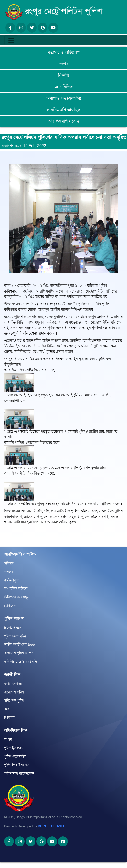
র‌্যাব (7, 709)
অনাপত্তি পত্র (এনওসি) (64, 98)
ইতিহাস (9, 563)
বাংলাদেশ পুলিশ (14, 692)
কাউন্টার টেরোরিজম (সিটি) (21, 662)
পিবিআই (9, 718)
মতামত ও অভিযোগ (63, 52)
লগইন (8, 740)
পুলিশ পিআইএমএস (17, 765)
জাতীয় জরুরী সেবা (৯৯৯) (20, 645)
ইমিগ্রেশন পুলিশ (14, 700)
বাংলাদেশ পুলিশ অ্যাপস (19, 653)
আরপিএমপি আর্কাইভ (63, 110)
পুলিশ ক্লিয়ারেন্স (14, 748)
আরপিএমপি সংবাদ (64, 121)
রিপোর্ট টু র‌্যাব (13, 628)
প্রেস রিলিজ (63, 87)
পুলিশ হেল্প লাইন (15, 636)
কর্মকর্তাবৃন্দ (11, 580)
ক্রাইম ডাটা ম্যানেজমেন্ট (19, 774)
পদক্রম (9, 572)
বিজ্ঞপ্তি (64, 75)
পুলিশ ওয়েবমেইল (15, 756)
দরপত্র (63, 64)
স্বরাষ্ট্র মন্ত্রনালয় (13, 684)
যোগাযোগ (10, 606)
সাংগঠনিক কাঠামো (16, 589)
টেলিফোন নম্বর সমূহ (17, 597)
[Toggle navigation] (11, 40)
